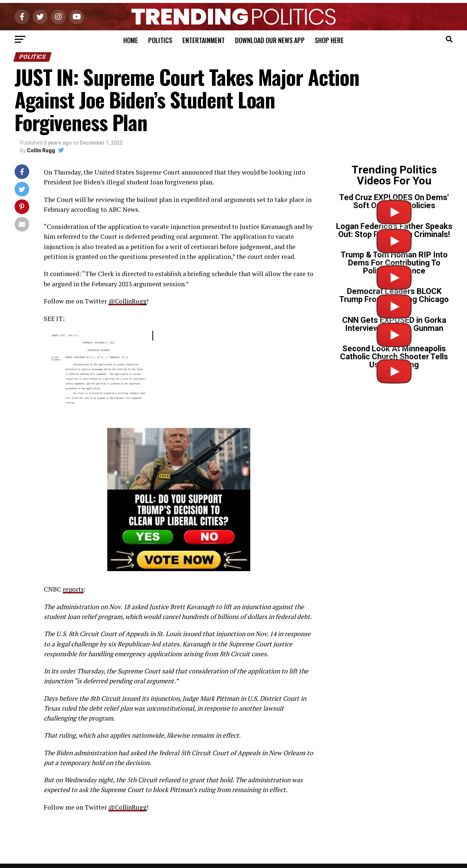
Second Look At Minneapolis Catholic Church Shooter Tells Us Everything (394, 357)
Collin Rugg (41, 150)
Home (131, 40)
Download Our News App (270, 40)
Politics (160, 40)
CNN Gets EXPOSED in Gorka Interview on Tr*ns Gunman (394, 324)
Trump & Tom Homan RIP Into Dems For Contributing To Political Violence (394, 263)
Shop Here (329, 40)
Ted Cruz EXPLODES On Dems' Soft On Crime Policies (394, 201)
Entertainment (204, 40)
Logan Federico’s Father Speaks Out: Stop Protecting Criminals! (394, 230)
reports (73, 589)
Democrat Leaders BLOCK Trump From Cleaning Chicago (394, 295)
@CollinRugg (129, 301)
